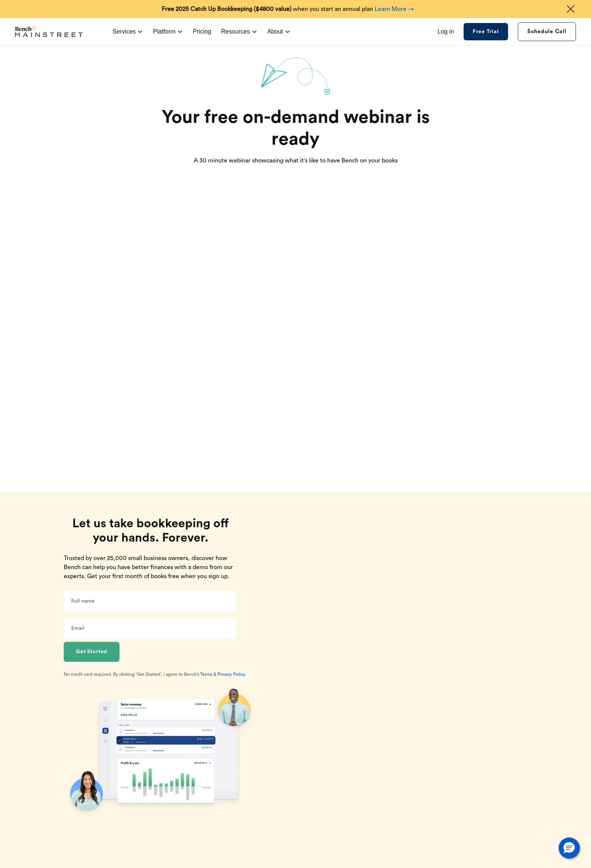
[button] (569, 848)
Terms (206, 674)
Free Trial (486, 32)
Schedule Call (547, 31)
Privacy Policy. (232, 674)
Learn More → (394, 9)
